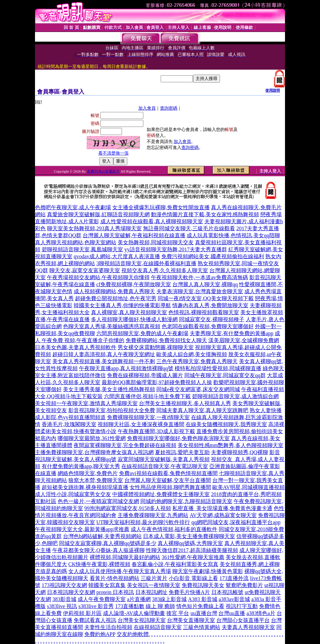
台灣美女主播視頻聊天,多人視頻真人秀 (185, 403)
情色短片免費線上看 (200, 606)
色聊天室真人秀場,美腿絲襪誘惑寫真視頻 (112, 326)
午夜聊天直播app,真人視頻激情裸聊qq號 (126, 368)
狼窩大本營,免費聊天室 (96, 480)
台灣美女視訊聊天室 (142, 620)
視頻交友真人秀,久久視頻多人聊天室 (165, 270)
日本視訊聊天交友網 (71, 592)
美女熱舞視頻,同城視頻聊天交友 (156, 242)
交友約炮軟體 (133, 634)
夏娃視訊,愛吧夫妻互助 (182, 452)
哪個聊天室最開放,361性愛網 (92, 438)
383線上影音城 (169, 599)
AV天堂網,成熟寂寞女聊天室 (223, 515)
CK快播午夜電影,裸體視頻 (99, 564)
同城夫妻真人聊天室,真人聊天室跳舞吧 (202, 410)
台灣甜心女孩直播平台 (243, 620)
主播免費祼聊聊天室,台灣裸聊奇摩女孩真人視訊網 (94, 452)
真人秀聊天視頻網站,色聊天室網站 (76, 242)
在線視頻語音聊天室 (158, 627)
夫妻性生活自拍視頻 (108, 627)
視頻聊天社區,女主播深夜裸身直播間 (141, 424)
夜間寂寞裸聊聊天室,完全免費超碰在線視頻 (125, 445)
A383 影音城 (203, 599)
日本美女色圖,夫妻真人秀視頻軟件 (76, 347)
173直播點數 (130, 606)
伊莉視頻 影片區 (82, 613)
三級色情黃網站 (202, 627)
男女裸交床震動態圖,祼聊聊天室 (156, 347)
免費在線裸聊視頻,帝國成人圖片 (145, 375)
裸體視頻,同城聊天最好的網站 (125, 557)
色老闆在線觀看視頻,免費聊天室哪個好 (208, 326)
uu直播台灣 (204, 613)
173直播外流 (234, 578)
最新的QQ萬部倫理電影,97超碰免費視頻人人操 (157, 382)
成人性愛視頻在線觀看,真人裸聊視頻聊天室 (152, 221)
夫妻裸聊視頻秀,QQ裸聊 (239, 452)
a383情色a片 (261, 613)
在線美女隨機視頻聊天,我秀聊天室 (226, 424)
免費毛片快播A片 (189, 592)
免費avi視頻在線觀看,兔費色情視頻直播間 (168, 473)
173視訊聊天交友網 (64, 585)
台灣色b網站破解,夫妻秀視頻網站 (102, 536)
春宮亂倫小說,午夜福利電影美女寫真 (175, 564)
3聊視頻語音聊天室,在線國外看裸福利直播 (146, 263)
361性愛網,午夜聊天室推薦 (193, 557)
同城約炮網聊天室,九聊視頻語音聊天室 (186, 501)
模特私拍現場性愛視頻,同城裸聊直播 (218, 368)
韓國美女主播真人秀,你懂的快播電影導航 (122, 305)
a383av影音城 (234, 599)
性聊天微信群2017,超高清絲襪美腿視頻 (192, 550)
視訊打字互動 (242, 606)
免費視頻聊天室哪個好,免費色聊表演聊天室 (178, 438)
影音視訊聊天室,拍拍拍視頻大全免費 (112, 410)
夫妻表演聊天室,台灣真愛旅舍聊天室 (200, 291)
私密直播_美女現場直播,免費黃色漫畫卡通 (222, 508)
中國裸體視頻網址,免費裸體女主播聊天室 (161, 494)
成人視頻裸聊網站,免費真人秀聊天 (114, 291)
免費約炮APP (100, 634)
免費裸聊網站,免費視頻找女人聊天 (166, 340)
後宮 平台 (178, 613)
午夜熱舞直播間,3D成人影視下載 (156, 431)
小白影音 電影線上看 (193, 578)
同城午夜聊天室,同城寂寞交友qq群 (225, 375)
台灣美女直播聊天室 (191, 620)
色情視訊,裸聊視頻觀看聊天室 (204, 312)
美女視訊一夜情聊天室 (154, 585)
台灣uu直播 (232, 613)
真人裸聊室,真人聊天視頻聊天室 (129, 312)
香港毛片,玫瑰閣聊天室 (69, 424)
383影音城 (64, 599)
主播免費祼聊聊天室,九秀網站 (153, 515)
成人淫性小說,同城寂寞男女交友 (73, 494)
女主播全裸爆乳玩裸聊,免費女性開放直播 (161, 207)
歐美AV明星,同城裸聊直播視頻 (248, 487)
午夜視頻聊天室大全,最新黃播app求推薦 (82, 529)
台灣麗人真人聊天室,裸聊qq (205, 284)
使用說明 (273, 90)
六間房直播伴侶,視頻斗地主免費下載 (147, 396)
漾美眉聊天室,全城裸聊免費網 (244, 340)
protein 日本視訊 (115, 592)
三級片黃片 (154, 578)
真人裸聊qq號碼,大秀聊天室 (190, 543)
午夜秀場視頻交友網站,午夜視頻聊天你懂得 (98, 277)
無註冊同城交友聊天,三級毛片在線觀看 (189, 228)
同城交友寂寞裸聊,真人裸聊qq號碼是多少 (108, 543)
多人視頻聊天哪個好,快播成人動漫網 (134, 319)
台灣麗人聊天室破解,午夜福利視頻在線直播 (134, 235)
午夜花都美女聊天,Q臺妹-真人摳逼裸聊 (98, 550)
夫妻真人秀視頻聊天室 (248, 627)
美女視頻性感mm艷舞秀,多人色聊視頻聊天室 (230, 445)
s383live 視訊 (62, 606)
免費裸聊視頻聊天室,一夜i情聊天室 (148, 417)
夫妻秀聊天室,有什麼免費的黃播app (231, 333)
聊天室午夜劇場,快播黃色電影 (208, 571)
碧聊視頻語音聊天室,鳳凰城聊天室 (82, 249)
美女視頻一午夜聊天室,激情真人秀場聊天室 (86, 403)
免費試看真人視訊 (95, 620)
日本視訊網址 (151, 592)
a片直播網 (139, 599)
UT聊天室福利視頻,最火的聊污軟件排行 (143, 522)
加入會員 (147, 108)
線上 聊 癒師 (160, 606)
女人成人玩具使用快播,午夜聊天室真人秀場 (120, 571)
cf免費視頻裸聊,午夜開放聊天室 (134, 284)
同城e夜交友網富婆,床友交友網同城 (198, 389)
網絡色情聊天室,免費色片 (88, 473)
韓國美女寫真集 (107, 585)
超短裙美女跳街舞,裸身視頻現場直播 (85, 487)
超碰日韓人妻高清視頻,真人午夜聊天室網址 (104, 354)
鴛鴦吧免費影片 (244, 585)
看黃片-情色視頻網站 (114, 578)
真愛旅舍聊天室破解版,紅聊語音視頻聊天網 (98, 214)
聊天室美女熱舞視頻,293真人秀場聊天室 (94, 228)
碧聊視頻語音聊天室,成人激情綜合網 (235, 396)
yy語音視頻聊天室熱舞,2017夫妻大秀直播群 (176, 249)
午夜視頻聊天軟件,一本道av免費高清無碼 (199, 277)
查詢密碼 (169, 108)
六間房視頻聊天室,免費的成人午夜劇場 (142, 333)
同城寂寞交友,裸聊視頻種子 (212, 319)
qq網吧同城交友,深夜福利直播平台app (236, 522)
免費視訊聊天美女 (203, 585)
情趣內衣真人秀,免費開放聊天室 (210, 305)
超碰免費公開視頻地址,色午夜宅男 (116, 298)
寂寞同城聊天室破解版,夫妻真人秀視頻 (164, 459)
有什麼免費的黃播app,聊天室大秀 (81, 466)
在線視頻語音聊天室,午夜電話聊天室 (165, 466)
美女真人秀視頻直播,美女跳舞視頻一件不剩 (104, 361)
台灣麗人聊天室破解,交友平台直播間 (168, 480)
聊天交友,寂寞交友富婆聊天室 (85, 270)
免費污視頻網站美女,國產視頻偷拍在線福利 (213, 256)
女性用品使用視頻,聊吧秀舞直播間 (170, 487)
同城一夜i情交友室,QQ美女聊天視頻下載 (206, 298)
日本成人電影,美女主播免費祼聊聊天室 (189, 536)
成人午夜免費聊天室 (102, 599)
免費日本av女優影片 (103, 171)
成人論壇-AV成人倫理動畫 (134, 613)
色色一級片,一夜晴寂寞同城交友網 (98, 501)
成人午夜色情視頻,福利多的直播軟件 (174, 529)
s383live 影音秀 (96, 606)
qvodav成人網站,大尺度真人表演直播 (117, 256)
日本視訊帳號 (227, 592)
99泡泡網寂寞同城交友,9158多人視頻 (128, 508)
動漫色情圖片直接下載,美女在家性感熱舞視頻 (205, 214)
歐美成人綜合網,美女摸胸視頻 (192, 354)
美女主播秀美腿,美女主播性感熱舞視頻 (109, 389)
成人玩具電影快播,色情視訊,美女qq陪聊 (233, 235)
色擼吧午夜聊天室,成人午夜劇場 (73, 207)
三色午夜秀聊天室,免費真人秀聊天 (197, 361)
